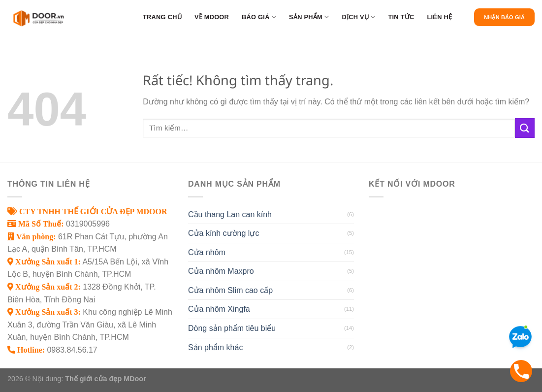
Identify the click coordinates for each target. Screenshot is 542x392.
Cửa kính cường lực (223, 233)
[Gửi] (525, 128)
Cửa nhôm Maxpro (221, 271)
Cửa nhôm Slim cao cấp (230, 290)
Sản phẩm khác (215, 347)
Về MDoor (212, 17)
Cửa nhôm (207, 252)
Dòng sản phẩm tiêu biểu (232, 328)
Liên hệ (439, 17)
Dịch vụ (358, 17)
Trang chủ (162, 17)
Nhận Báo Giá (504, 17)
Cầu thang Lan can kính (230, 214)
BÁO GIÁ (259, 17)
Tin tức (401, 17)
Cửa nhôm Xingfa (219, 309)
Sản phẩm (309, 17)
